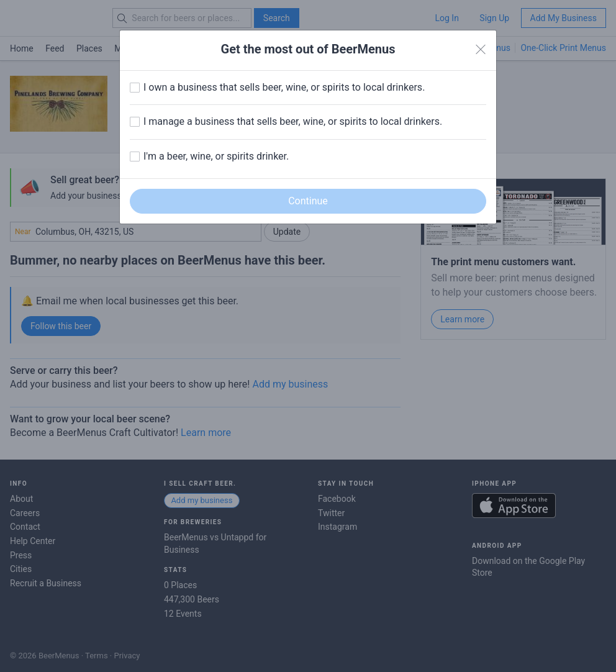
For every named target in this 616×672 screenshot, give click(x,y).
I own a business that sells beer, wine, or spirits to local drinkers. (284, 87)
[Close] (481, 50)
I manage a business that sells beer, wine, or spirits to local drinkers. (293, 121)
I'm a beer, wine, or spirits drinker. (216, 156)
